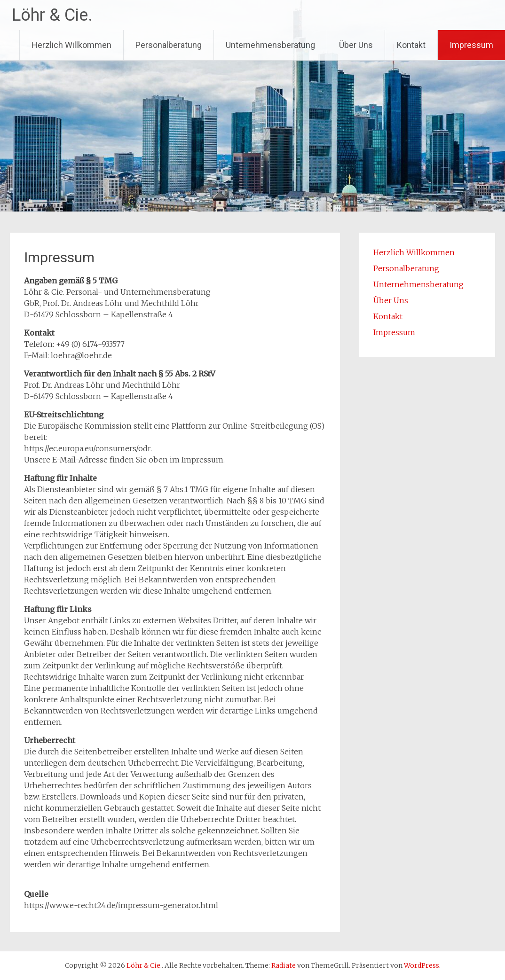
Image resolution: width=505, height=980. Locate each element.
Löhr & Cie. (52, 15)
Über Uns (356, 45)
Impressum (471, 45)
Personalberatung (169, 45)
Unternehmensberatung (270, 45)
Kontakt (411, 45)
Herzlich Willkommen (71, 45)
